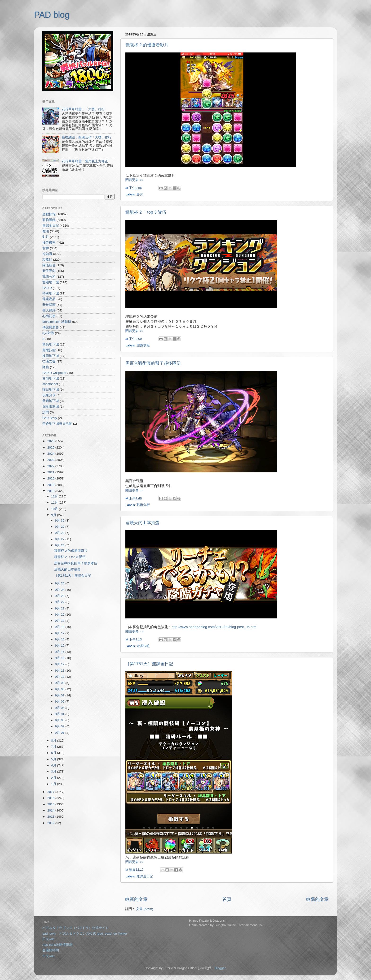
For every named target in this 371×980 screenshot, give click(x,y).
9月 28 (60, 533)
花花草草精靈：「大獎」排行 (83, 109)
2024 (51, 454)
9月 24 (60, 590)
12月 (55, 496)
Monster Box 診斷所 (57, 322)
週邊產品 (49, 299)
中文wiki (48, 956)
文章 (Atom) (145, 909)
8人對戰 (48, 333)
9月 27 (60, 539)
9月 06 (60, 702)
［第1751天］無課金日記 (149, 664)
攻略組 (47, 260)
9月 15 (60, 645)
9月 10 (60, 677)
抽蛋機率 (49, 243)
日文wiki (48, 939)
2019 (51, 485)
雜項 (46, 231)
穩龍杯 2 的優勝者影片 (147, 45)
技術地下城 (51, 356)
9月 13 (60, 658)
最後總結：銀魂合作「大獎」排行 (87, 137)
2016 (51, 798)
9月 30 (60, 520)
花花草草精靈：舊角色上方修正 (85, 161)
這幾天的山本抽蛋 (142, 523)
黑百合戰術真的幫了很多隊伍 (153, 363)
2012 (51, 823)
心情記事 (49, 316)
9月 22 (60, 602)
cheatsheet (50, 384)
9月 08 (60, 689)
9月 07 (60, 695)
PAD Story (50, 418)
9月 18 (60, 627)
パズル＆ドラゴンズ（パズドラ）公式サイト (75, 928)
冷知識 (47, 254)
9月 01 (60, 733)
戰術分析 (143, 505)
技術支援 (49, 361)
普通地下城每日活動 (57, 424)
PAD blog (52, 15)
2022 (51, 466)
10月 (55, 509)
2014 (51, 810)
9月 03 (60, 720)
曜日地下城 (51, 390)
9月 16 (60, 639)
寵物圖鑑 (49, 220)
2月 (54, 778)
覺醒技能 (49, 350)
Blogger (220, 968)
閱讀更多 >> (134, 180)
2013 (51, 817)
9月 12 (60, 664)
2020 (51, 478)
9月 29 (60, 527)
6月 (54, 753)
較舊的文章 (317, 899)
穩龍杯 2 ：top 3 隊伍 (146, 212)
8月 (54, 740)
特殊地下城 (51, 293)
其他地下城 (51, 378)
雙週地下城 (51, 282)
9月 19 (60, 621)
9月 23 (60, 596)
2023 (51, 460)
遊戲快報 (143, 345)
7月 (54, 747)
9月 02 (60, 726)
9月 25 (60, 583)
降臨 (46, 367)
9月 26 (60, 545)
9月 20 (60, 615)
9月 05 (60, 708)
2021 (51, 472)
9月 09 (60, 683)
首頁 (227, 899)
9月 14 (60, 652)
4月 (54, 765)
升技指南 (49, 305)
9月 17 (60, 633)
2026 (51, 441)
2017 (51, 792)
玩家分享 (49, 395)
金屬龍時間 (51, 950)
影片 (140, 194)
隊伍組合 (49, 265)
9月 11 (60, 671)
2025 (51, 447)
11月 (55, 503)
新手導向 (49, 271)
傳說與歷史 (51, 327)
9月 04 (60, 714)
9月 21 (60, 608)
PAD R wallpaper (54, 373)
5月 (54, 759)
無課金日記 (145, 876)
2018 (51, 491)
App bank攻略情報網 (57, 945)
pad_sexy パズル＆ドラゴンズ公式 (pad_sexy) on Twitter (85, 934)
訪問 (46, 412)
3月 (54, 771)
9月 (54, 515)
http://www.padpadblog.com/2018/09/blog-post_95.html (214, 627)
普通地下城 (51, 401)
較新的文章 (136, 899)
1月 (54, 784)
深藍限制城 (51, 407)
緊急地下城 (51, 344)
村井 (46, 248)
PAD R (47, 288)
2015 (51, 804)
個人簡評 (49, 310)
